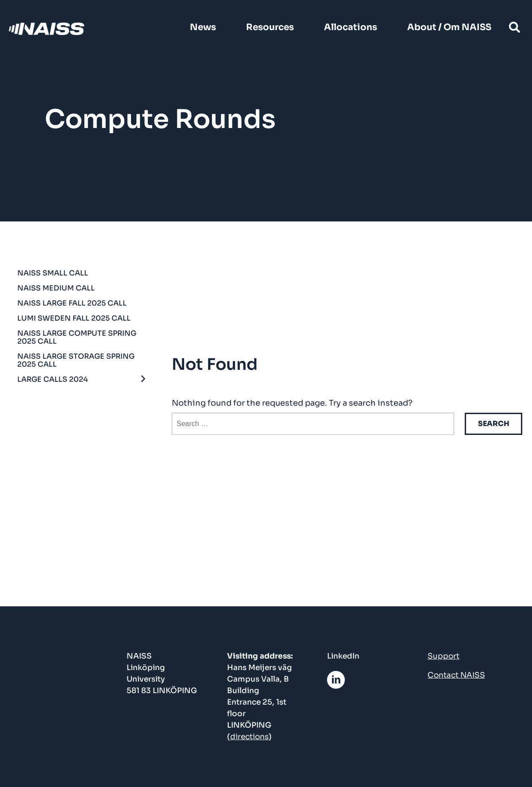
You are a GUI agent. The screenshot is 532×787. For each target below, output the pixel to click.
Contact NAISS (456, 675)
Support (443, 656)
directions (249, 737)
